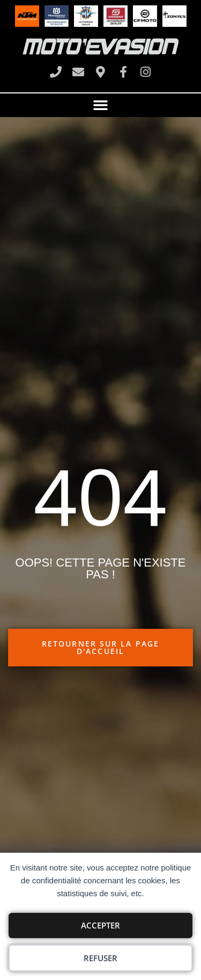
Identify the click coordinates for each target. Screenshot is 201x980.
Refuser (100, 958)
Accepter (100, 925)
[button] (101, 105)
